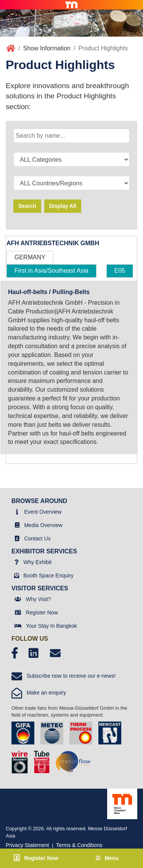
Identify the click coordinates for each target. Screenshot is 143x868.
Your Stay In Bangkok (51, 626)
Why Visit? (39, 599)
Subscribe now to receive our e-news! (63, 676)
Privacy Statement (27, 845)
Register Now (42, 612)
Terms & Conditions (79, 845)
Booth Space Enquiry (48, 575)
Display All (63, 206)
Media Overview (43, 525)
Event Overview (43, 512)
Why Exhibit (37, 562)
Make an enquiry (39, 693)
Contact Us (37, 538)
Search (27, 206)
